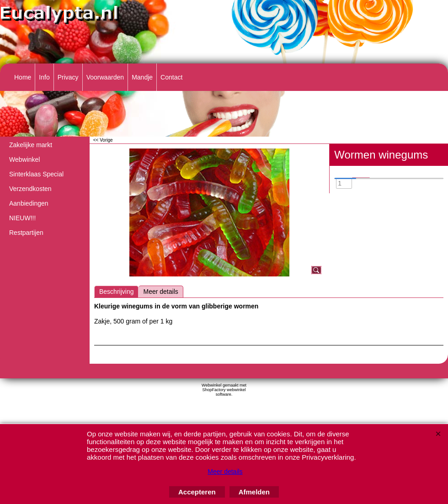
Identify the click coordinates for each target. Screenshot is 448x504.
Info (44, 77)
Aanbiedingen (29, 203)
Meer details (160, 292)
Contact (171, 77)
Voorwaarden (105, 77)
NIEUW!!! (22, 218)
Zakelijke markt (31, 145)
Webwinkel (24, 159)
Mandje (142, 77)
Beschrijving (116, 292)
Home (23, 77)
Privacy (68, 77)
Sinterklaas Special (36, 174)
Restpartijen (26, 233)
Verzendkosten (30, 189)
